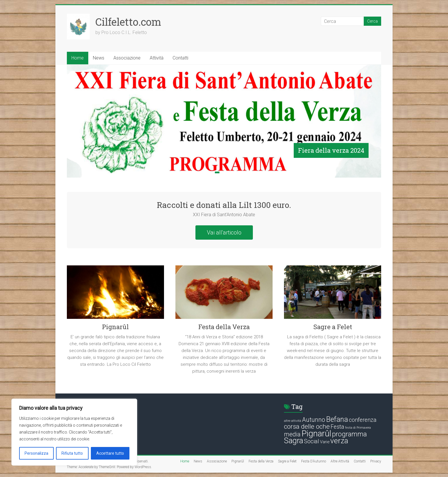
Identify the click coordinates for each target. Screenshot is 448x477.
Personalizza (36, 453)
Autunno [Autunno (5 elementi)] (314, 420)
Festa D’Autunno (314, 461)
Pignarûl (115, 327)
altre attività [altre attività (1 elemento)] (293, 421)
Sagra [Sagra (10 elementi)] (294, 441)
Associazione (127, 58)
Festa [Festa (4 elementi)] (337, 427)
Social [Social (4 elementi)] (312, 441)
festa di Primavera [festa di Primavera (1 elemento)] (358, 428)
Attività (157, 58)
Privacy (376, 461)
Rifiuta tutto (72, 453)
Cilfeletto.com (128, 22)
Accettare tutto (110, 453)
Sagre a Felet (333, 327)
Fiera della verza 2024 (331, 150)
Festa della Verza (224, 327)
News (99, 58)
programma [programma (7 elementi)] (349, 434)
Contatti (180, 58)
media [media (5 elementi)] (292, 434)
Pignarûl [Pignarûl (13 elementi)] (316, 434)
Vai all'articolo (224, 232)
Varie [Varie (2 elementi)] (325, 442)
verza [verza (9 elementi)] (339, 441)
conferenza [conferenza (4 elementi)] (363, 420)
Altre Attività (340, 461)
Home (78, 58)
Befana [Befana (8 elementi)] (337, 419)
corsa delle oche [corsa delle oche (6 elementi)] (307, 427)
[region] (74, 432)
